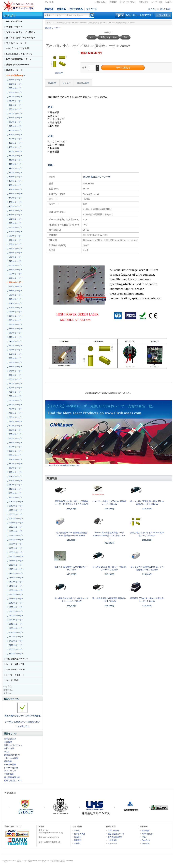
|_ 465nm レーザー (14, 194)
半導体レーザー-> (14, 27)
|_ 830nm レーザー (14, 438)
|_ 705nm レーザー (14, 388)
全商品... (7, 693)
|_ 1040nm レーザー (15, 506)
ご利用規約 (9, 774)
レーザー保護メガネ (15, 664)
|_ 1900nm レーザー (15, 616)
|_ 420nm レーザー (14, 147)
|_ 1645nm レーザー (15, 603)
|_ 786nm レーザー (14, 417)
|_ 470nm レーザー (14, 198)
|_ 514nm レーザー (14, 232)
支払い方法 (144, 2)
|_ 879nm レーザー (14, 459)
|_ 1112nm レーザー (15, 535)
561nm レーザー (79, 23)
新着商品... (8, 690)
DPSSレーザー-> (14, 21)
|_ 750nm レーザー (14, 400)
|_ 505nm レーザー (14, 223)
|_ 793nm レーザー (14, 421)
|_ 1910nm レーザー (15, 620)
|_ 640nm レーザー (14, 337)
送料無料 (8, 761)
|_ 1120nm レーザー (15, 540)
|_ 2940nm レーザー (15, 645)
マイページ (92, 9)
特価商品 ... (9, 687)
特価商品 (61, 9)
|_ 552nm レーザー (14, 270)
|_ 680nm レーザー (14, 375)
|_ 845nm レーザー (14, 443)
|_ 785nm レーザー (14, 413)
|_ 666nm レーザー (14, 367)
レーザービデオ (11, 768)
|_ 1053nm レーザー (15, 514)
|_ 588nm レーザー (14, 291)
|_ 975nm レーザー (14, 493)
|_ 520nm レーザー (14, 240)
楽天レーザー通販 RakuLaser (29, 861)
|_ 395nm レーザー (14, 122)
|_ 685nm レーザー (14, 379)
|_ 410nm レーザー (14, 139)
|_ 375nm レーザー (14, 118)
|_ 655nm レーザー (14, 350)
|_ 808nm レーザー (14, 430)
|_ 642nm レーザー (14, 341)
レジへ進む (162, 15)
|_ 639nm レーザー (14, 333)
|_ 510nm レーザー (14, 227)
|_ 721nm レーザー (14, 392)
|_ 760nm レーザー (14, 405)
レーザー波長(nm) (62, 23)
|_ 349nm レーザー (14, 101)
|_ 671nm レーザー (14, 371)
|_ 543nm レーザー (14, 261)
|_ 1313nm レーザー (15, 561)
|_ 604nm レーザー (14, 303)
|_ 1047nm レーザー (15, 510)
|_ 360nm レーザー (14, 113)
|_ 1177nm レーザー (15, 548)
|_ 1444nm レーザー (15, 578)
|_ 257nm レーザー (14, 80)
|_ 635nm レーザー (14, 324)
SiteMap (69, 861)
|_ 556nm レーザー (14, 278)
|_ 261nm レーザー (14, 84)
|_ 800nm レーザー (14, 426)
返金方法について (12, 755)
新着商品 (49, 9)
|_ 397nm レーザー (14, 126)
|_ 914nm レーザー (14, 476)
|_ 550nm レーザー (14, 265)
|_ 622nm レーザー (14, 312)
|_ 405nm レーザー (14, 135)
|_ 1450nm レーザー (15, 582)
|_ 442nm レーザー (14, 160)
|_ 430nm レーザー (14, 151)
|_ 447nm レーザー (14, 168)
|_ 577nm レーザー (14, 286)
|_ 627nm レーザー (14, 316)
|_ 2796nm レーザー (15, 641)
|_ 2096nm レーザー (15, 632)
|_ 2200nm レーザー (15, 637)
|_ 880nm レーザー (14, 464)
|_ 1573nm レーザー (15, 599)
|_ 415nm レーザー (14, 143)
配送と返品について (13, 781)
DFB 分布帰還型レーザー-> (19, 59)
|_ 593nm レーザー (14, 299)
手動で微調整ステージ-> (17, 659)
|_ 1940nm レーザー (15, 624)
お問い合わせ (101, 2)
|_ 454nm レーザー (14, 177)
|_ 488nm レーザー (14, 210)
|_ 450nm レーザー (14, 172)
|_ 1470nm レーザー (15, 586)
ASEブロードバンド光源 (17, 48)
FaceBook (146, 840)
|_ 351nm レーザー (14, 105)
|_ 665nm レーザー (14, 362)
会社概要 (113, 2)
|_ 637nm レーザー (14, 329)
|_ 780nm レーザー (14, 409)
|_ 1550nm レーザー (15, 594)
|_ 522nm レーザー (14, 244)
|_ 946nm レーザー (14, 489)
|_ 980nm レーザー (14, 497)
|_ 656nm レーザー (14, 354)
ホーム (49, 23)
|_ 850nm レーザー (14, 447)
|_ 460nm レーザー (14, 185)
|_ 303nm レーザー (14, 92)
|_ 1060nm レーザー (15, 518)
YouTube (145, 843)
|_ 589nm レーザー (14, 295)
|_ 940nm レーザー (14, 485)
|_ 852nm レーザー (14, 451)
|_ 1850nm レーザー (15, 607)
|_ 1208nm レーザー (15, 552)
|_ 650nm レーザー (14, 345)
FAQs (7, 752)
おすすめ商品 (76, 9)
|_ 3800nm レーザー (15, 649)
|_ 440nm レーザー (14, 156)
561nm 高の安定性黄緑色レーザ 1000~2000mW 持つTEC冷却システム (109, 536)
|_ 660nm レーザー (14, 358)
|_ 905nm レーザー (14, 472)
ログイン (152, 9)
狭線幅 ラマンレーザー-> (18, 65)
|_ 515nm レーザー (14, 236)
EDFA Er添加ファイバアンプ (19, 54)
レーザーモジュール (15, 670)
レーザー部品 (12, 680)
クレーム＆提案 (11, 758)
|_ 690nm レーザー (14, 383)
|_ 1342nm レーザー (15, 569)
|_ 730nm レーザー (14, 396)
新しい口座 (165, 9)
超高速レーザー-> (14, 70)
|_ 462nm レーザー (14, 189)
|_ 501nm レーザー (14, 219)
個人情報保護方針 (12, 777)
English (168, 2)
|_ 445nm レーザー (14, 164)
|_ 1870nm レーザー (15, 611)
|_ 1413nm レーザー (15, 573)
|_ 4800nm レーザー (15, 653)
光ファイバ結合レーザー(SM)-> (20, 38)
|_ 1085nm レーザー (15, 527)
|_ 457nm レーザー (14, 181)
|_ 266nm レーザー (14, 88)
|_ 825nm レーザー (14, 434)
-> (15, 75)
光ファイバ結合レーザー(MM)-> (21, 32)
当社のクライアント (128, 2)
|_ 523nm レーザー (14, 248)
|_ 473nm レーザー (14, 202)
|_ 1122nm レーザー (15, 544)
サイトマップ (10, 771)
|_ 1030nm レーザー (15, 502)
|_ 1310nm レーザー (15, 556)
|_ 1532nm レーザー (15, 590)
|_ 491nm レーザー (14, 215)
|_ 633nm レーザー (14, 320)
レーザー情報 (157, 2)
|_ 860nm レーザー (14, 455)
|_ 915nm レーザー (14, 480)
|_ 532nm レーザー (14, 257)
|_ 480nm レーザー (14, 206)
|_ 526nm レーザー (14, 253)
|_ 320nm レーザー (14, 97)
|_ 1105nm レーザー (15, 531)
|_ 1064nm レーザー (15, 523)
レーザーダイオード (15, 675)
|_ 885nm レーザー (14, 468)
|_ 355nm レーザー (14, 109)
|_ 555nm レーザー (14, 274)
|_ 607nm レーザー (14, 308)
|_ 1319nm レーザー (15, 565)
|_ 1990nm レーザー (15, 628)
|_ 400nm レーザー (14, 130)
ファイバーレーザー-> (16, 43)
